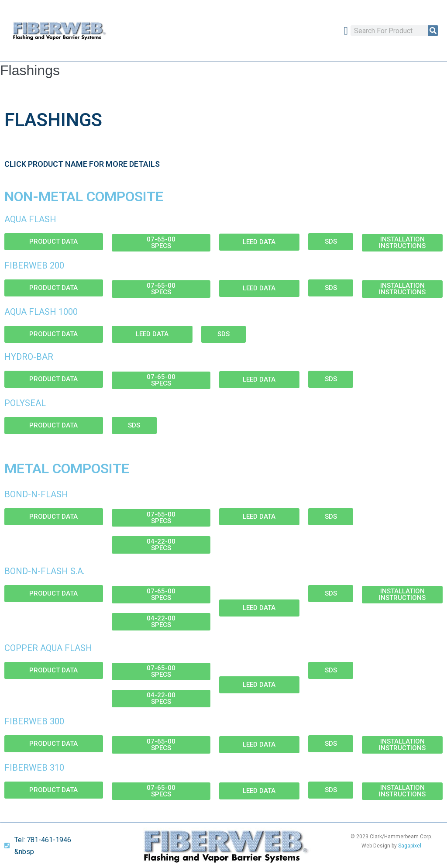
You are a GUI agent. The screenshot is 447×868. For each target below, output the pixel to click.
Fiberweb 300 (34, 721)
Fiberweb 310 (34, 768)
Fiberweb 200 (34, 265)
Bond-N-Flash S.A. (45, 571)
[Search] (433, 31)
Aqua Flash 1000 (41, 312)
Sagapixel (410, 846)
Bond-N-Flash (36, 494)
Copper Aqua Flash (48, 648)
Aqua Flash (30, 219)
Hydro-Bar (29, 357)
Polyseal (25, 403)
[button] (346, 31)
